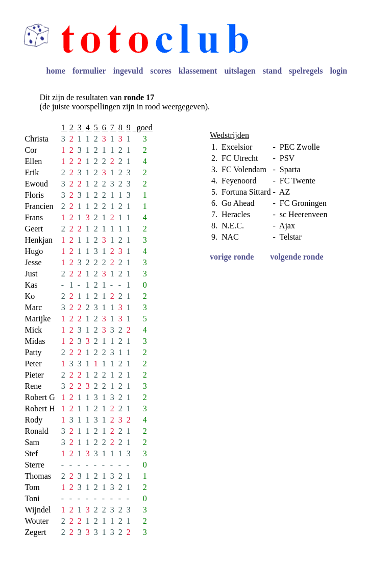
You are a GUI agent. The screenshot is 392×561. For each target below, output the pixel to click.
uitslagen (240, 71)
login (338, 71)
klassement (198, 71)
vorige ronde (232, 257)
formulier (89, 71)
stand (272, 71)
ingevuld (128, 71)
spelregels (306, 71)
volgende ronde (297, 257)
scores (161, 71)
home (56, 71)
